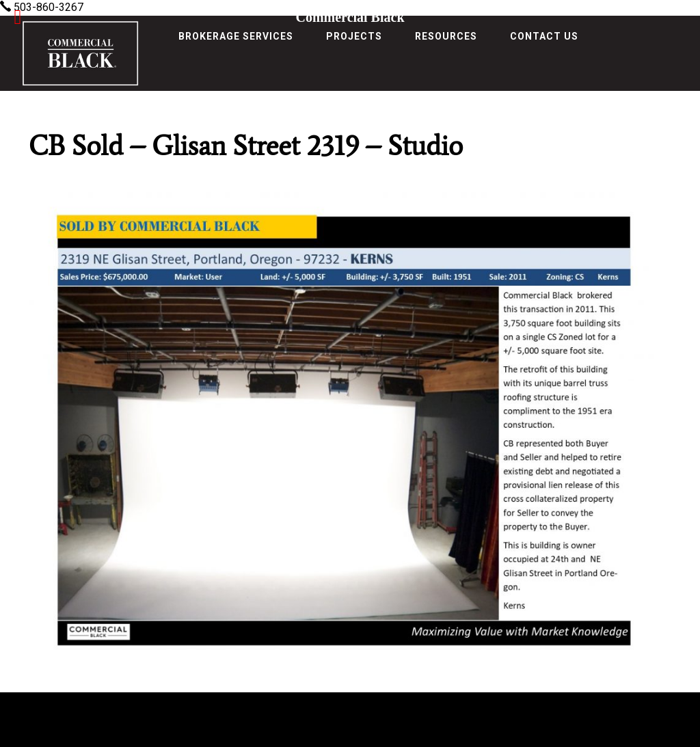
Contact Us (544, 36)
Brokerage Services (236, 36)
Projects (354, 36)
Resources (446, 36)
